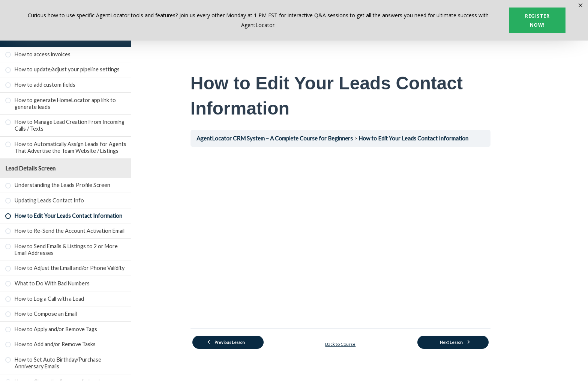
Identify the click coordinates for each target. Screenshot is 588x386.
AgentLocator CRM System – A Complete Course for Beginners (295, 138)
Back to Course (360, 343)
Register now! (537, 20)
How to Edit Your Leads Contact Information (436, 138)
